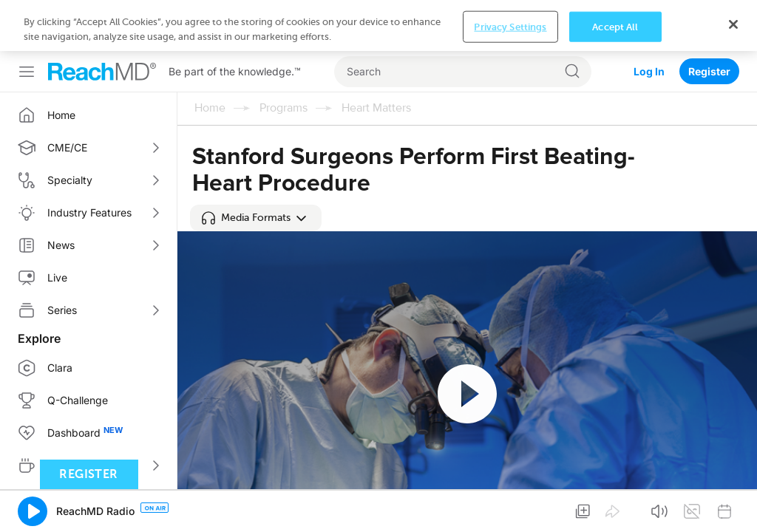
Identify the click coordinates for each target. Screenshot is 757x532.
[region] (378, 25)
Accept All (615, 26)
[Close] (733, 24)
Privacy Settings (510, 26)
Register (709, 71)
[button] (256, 218)
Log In (649, 71)
